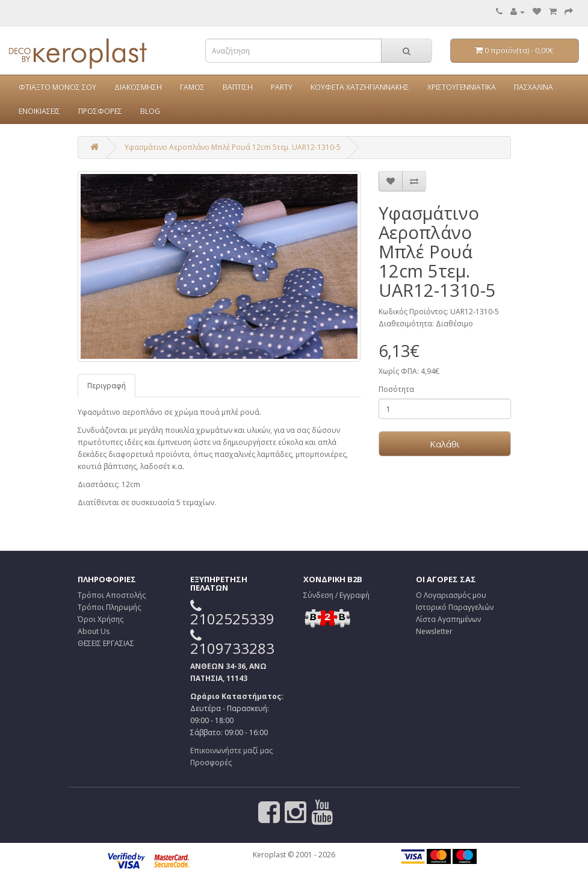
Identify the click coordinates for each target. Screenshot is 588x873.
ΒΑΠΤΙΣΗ (238, 87)
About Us (94, 631)
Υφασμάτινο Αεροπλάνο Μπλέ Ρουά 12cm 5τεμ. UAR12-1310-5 (233, 147)
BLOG (150, 111)
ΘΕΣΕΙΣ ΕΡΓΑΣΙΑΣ (106, 643)
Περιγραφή (107, 386)
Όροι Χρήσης (101, 619)
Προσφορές (211, 763)
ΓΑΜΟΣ (192, 87)
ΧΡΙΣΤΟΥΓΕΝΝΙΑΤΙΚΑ (462, 87)
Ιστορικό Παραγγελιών (455, 607)
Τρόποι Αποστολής (112, 595)
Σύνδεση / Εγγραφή (336, 595)
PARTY (282, 87)
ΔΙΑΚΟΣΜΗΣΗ (138, 87)
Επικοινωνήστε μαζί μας (231, 750)
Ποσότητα (396, 389)
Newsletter (434, 631)
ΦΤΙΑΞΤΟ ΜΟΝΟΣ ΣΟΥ (57, 87)
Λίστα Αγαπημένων (448, 619)
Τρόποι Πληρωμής (109, 607)
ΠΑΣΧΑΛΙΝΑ (534, 87)
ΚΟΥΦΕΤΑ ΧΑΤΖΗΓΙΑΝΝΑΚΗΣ (360, 87)
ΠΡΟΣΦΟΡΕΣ (100, 111)
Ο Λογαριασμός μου (451, 595)
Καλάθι (445, 444)
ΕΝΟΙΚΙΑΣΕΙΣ (39, 111)
